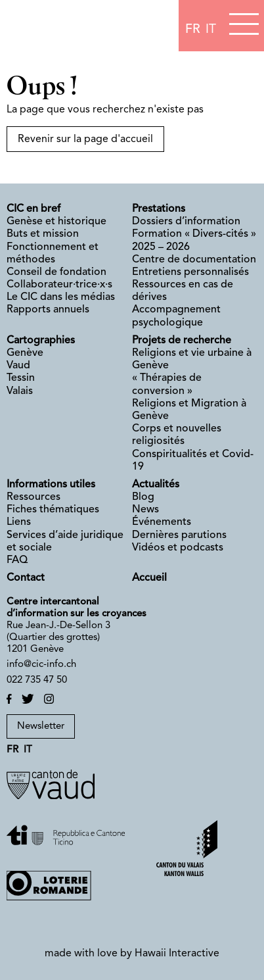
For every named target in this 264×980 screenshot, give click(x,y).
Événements (162, 522)
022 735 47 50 (37, 680)
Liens (19, 522)
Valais (20, 391)
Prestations (159, 209)
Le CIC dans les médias (61, 297)
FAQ (17, 560)
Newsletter (41, 726)
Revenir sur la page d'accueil (85, 139)
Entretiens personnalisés (190, 272)
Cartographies (41, 341)
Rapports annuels (48, 310)
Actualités (156, 485)
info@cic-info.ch (41, 665)
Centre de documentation (194, 260)
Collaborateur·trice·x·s (59, 285)
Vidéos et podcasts (178, 548)
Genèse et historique (56, 222)
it (211, 30)
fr (193, 30)
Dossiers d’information (186, 222)
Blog (143, 497)
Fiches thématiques (53, 510)
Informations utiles (51, 485)
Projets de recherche (182, 341)
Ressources (33, 497)
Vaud (18, 366)
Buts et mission (43, 234)
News (145, 510)
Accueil (149, 578)
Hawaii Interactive (177, 954)
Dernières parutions (179, 535)
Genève (25, 353)
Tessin (21, 378)
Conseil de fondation (56, 272)
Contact (26, 578)
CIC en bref (33, 209)
